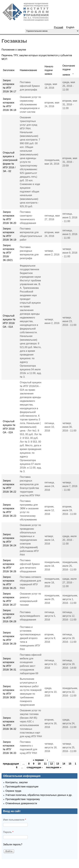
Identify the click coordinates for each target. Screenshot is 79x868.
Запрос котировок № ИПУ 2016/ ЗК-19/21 (9, 253)
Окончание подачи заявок (69, 70)
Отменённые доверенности (21, 803)
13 (58, 764)
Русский (58, 27)
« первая (38, 760)
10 (39, 764)
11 (45, 764)
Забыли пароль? (13, 844)
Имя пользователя (15, 820)
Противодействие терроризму (23, 799)
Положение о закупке (14, 50)
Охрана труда (13, 791)
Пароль (8, 832)
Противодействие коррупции (22, 787)
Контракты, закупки (16, 782)
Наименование (28, 70)
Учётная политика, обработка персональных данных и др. (39, 795)
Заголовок (9, 70)
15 (70, 764)
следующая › (35, 767)
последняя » (54, 767)
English (70, 27)
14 (64, 764)
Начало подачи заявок (49, 70)
